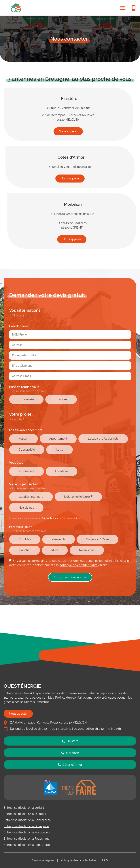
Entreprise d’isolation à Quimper (25, 814)
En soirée (61, 399)
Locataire (62, 471)
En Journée (26, 399)
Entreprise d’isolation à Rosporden (27, 832)
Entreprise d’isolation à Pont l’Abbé (27, 845)
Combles (25, 539)
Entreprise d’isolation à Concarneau (27, 820)
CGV (105, 860)
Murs (55, 550)
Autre (59, 450)
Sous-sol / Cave (98, 539)
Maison (23, 439)
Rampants (59, 539)
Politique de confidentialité (78, 860)
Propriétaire (27, 471)
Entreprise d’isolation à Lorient (24, 808)
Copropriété (27, 450)
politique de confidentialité (78, 565)
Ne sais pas (26, 508)
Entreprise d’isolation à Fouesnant (26, 839)
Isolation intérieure (31, 497)
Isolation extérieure (78, 497)
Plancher (25, 550)
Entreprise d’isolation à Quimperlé (26, 826)
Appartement (58, 439)
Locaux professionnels (103, 439)
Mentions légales (43, 860)
